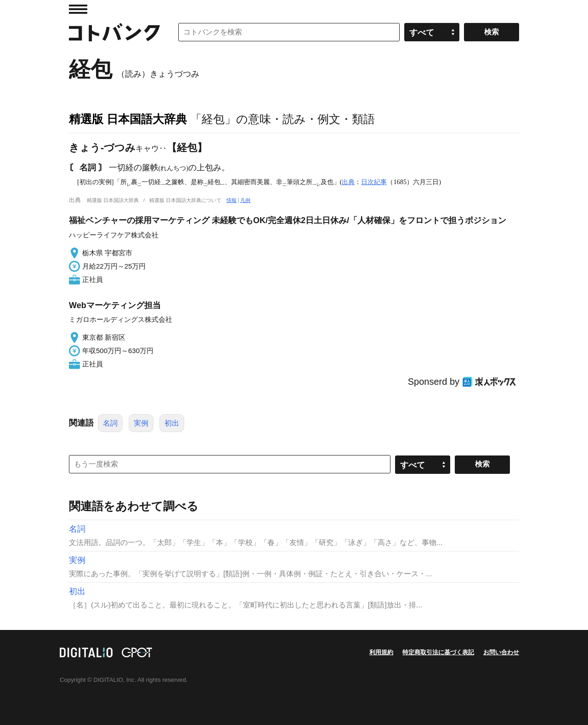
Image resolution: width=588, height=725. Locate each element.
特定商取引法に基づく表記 (438, 652)
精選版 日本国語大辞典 (128, 119)
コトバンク (114, 32)
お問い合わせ (501, 652)
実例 (141, 423)
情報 (232, 200)
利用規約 (381, 652)
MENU (78, 9)
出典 (348, 182)
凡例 (245, 200)
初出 (172, 423)
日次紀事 (374, 182)
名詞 (110, 423)
